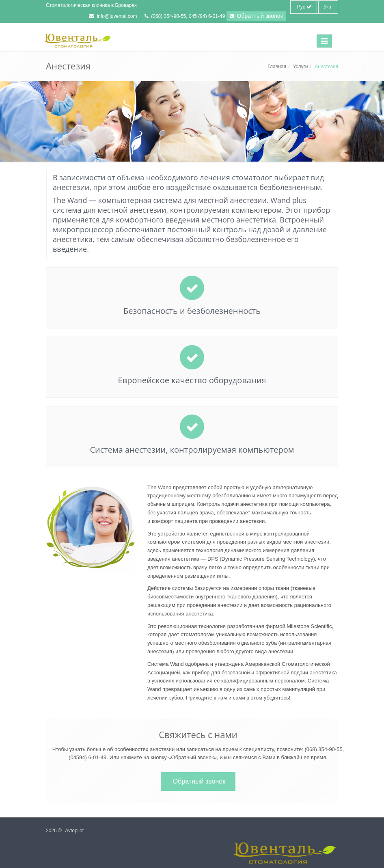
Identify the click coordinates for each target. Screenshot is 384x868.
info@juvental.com (117, 16)
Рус (304, 7)
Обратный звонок (256, 16)
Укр (327, 7)
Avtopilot (74, 831)
